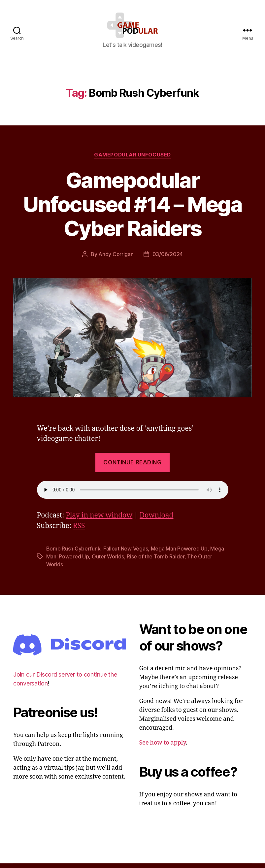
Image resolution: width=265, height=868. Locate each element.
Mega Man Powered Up (179, 553)
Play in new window (99, 520)
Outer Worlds (108, 561)
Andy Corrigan (116, 259)
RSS (79, 530)
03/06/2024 (168, 259)
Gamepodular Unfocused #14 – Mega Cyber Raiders (132, 208)
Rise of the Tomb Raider (156, 561)
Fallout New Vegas (126, 553)
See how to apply (163, 747)
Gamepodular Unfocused (132, 159)
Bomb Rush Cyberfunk (73, 553)
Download (156, 520)
